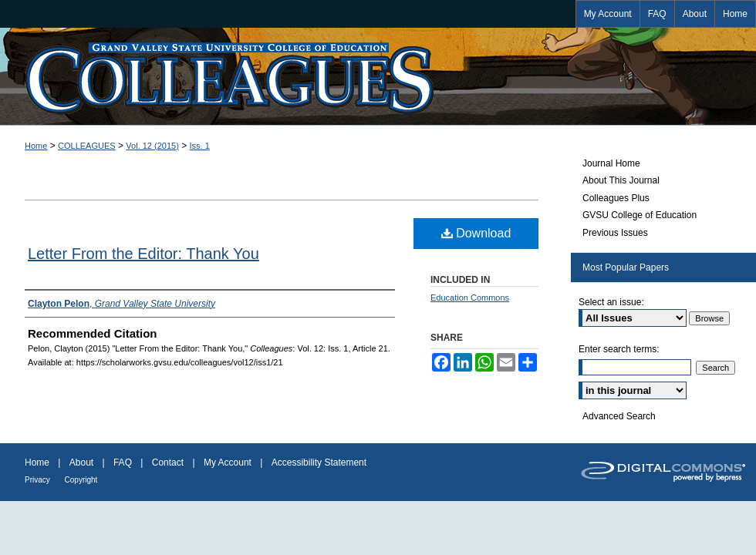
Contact (169, 462)
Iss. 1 (200, 146)
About (83, 462)
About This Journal (621, 180)
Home (36, 146)
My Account (229, 462)
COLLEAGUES (87, 146)
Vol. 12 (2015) (152, 146)
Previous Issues (615, 233)
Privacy (39, 480)
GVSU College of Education (640, 215)
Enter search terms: (619, 349)
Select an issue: (611, 302)
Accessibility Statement (319, 462)
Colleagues (378, 76)
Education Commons (470, 298)
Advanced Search (619, 416)
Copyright (81, 480)
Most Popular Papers (626, 267)
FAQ (124, 462)
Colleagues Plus (616, 198)
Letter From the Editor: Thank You (143, 254)
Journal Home (611, 163)
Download (476, 233)
